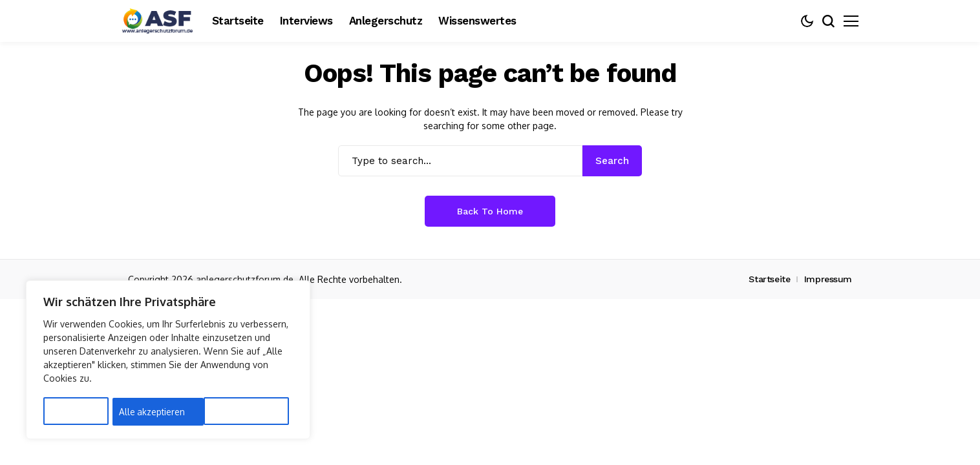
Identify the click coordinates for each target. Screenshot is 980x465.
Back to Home (490, 211)
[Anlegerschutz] (157, 21)
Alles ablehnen (150, 412)
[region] (168, 361)
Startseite (769, 279)
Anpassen (70, 412)
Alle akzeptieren (242, 412)
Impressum (828, 279)
